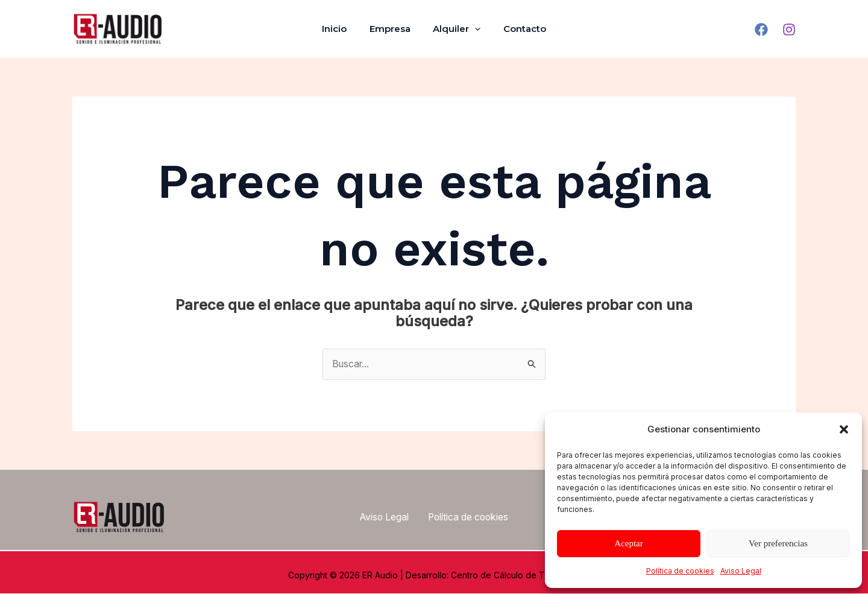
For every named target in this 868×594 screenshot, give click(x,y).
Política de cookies (680, 571)
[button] (844, 429)
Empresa (392, 29)
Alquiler (455, 29)
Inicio (341, 29)
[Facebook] (761, 30)
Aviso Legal (741, 571)
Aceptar (628, 543)
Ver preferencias (778, 543)
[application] (473, 29)
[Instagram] (789, 30)
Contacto (518, 29)
